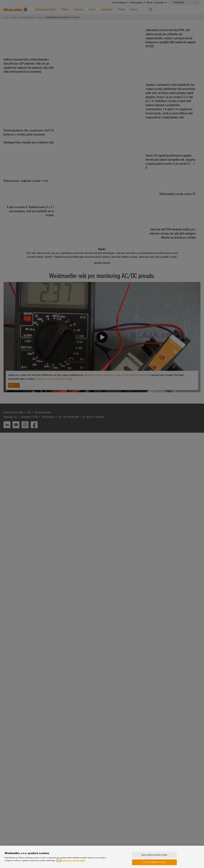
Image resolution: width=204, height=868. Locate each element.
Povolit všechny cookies (154, 862)
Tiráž (59, 860)
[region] (102, 857)
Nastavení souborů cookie (154, 855)
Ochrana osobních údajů (74, 860)
